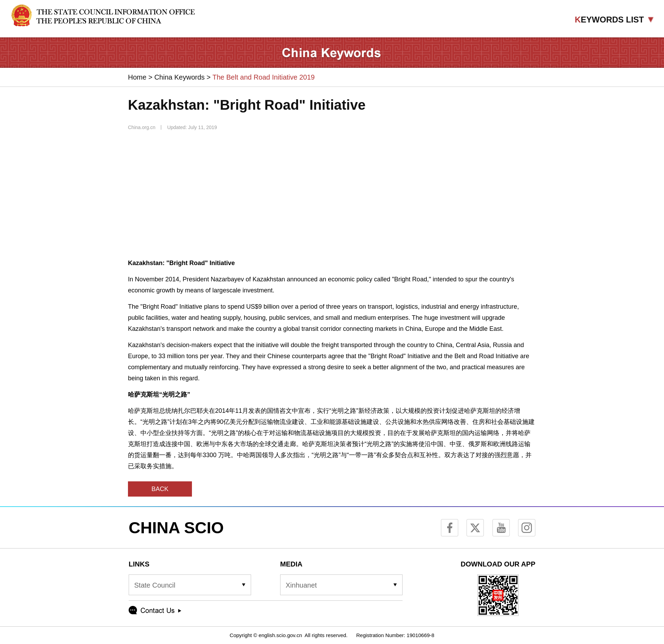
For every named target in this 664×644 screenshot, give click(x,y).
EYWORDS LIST (614, 20)
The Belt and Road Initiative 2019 (264, 77)
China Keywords (179, 77)
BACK (160, 489)
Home (137, 77)
